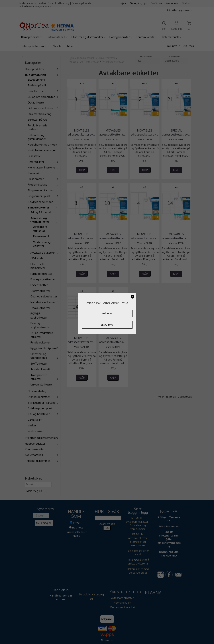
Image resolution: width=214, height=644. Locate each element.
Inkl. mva (107, 313)
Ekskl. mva (107, 325)
